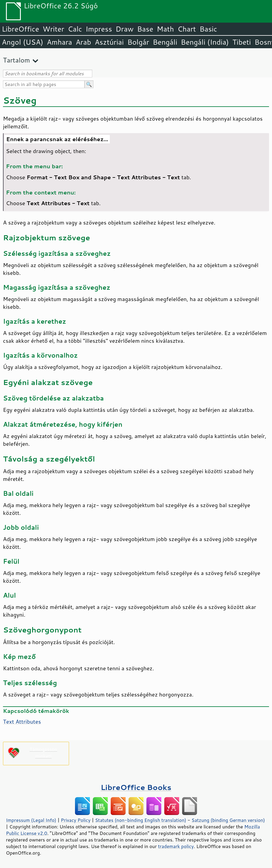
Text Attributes (22, 721)
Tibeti (242, 42)
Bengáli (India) (205, 42)
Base (145, 29)
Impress (99, 29)
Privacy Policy (76, 820)
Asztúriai (109, 42)
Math (165, 29)
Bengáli (165, 42)
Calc (75, 29)
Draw (124, 29)
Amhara (59, 42)
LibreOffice (20, 29)
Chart (187, 29)
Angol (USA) (22, 42)
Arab (83, 42)
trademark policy (176, 846)
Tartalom (17, 60)
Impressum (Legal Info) (31, 820)
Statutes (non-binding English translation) (140, 820)
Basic (208, 29)
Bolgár (138, 42)
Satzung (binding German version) (228, 820)
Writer (53, 29)
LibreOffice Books (136, 787)
